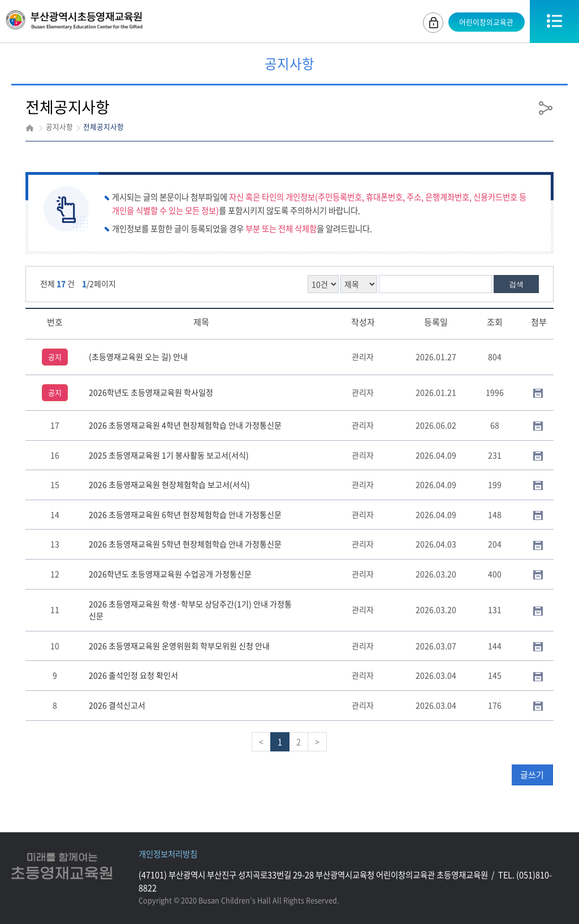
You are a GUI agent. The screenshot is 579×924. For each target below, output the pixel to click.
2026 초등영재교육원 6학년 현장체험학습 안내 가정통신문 (185, 514)
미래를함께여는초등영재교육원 (62, 867)
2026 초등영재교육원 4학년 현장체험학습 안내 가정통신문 (185, 425)
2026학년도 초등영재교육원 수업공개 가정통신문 (170, 574)
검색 (516, 284)
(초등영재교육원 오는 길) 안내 (138, 356)
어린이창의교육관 (485, 22)
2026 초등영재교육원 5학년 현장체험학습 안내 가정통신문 (185, 544)
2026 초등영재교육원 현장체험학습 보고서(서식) (169, 484)
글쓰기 (532, 775)
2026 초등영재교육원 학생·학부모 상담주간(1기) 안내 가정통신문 (190, 610)
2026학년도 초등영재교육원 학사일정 (151, 392)
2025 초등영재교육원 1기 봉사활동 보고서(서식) (169, 455)
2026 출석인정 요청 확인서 (133, 675)
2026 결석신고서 (117, 705)
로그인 (431, 21)
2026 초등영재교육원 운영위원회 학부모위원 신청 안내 (179, 646)
